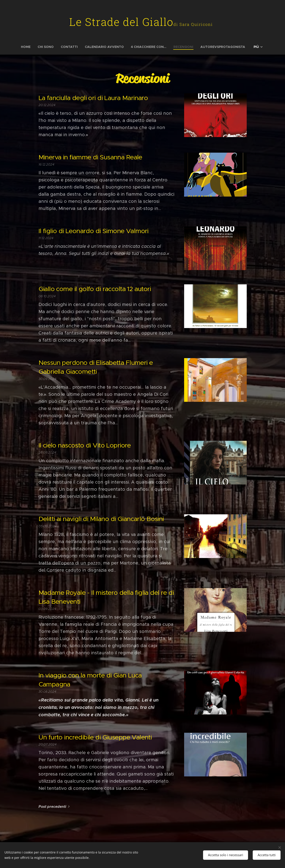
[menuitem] (27, 47)
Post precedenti (52, 807)
